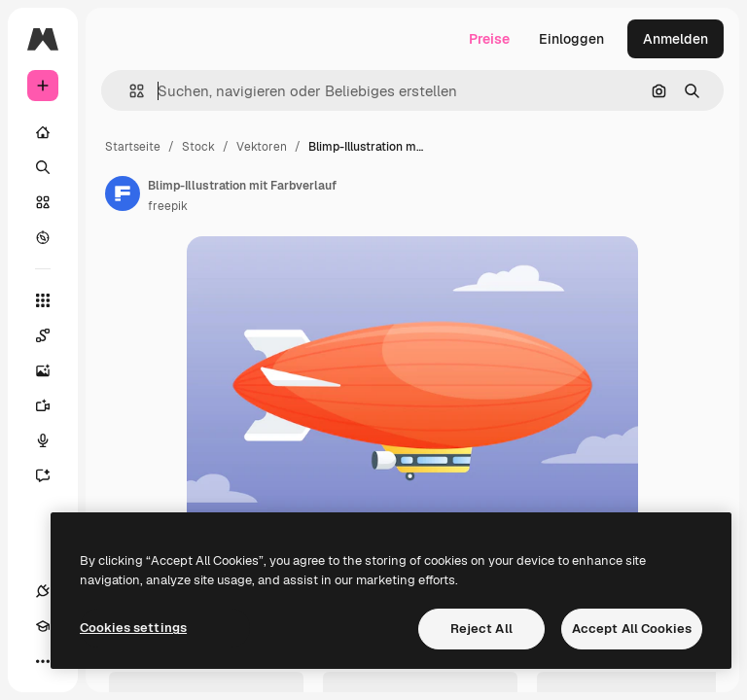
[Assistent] (53, 475)
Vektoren (262, 147)
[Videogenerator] (53, 405)
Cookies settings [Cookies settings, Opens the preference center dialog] (133, 628)
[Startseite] (43, 132)
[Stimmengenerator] (53, 440)
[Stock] (43, 202)
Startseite (133, 147)
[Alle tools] (43, 300)
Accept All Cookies (632, 629)
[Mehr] (43, 661)
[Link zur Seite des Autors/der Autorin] (123, 193)
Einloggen (571, 39)
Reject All (481, 629)
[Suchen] (43, 167)
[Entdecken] (43, 237)
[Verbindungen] (43, 591)
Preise (489, 39)
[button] (129, 91)
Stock (198, 147)
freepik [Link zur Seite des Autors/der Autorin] (168, 206)
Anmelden (676, 39)
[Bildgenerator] (53, 370)
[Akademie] (43, 626)
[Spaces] (53, 335)
